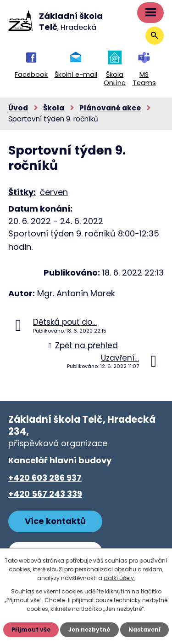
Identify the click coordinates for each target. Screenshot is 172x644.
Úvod (18, 108)
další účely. (119, 578)
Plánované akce (110, 108)
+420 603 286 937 (45, 478)
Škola (54, 108)
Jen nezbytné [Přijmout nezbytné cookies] (89, 630)
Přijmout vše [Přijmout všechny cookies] (31, 630)
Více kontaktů (55, 521)
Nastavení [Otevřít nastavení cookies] (144, 630)
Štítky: (22, 192)
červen (54, 192)
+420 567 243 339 (45, 494)
